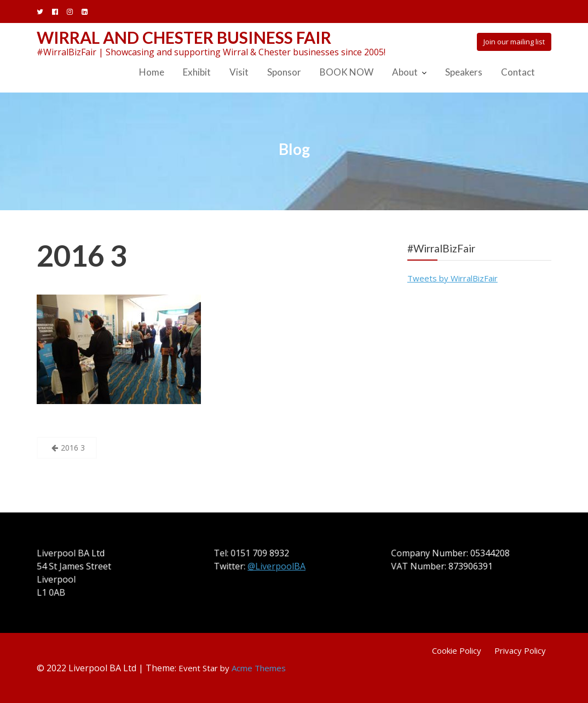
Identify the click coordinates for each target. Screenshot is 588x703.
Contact (518, 72)
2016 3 (82, 255)
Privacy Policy (520, 650)
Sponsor (284, 72)
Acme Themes (259, 668)
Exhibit (197, 72)
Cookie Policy (457, 650)
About (405, 72)
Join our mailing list (514, 42)
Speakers (464, 72)
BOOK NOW (347, 72)
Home (152, 72)
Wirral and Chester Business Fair (184, 37)
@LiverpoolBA (277, 566)
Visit (239, 72)
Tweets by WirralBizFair (452, 278)
